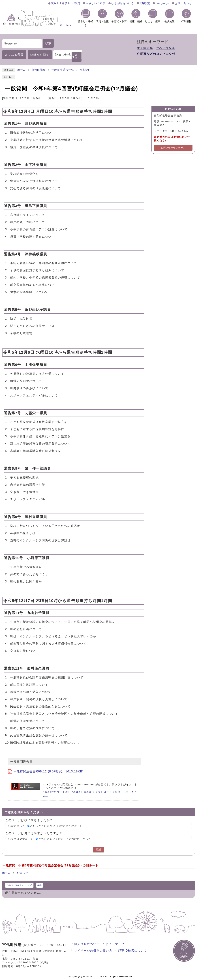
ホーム (22, 70)
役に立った (18, 826)
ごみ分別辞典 (165, 48)
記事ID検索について (133, 951)
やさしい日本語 (96, 3)
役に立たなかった (71, 826)
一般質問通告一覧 (63, 70)
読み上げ (56, 3)
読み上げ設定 (72, 3)
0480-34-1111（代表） (26, 959)
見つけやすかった (22, 839)
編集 (40, 885)
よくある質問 (14, 55)
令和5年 (85, 70)
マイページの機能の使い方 (93, 951)
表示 (76, 57)
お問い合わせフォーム (173, 148)
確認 (98, 850)
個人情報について (87, 944)
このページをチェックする (19, 885)
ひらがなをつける (123, 3)
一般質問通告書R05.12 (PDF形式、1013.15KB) (46, 771)
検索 (48, 43)
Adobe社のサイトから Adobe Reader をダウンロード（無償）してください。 (90, 794)
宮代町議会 (39, 70)
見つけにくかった (80, 839)
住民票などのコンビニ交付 (156, 54)
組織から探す (40, 55)
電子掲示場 (145, 48)
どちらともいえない (43, 826)
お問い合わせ (183, 3)
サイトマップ (115, 944)
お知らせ (22, 873)
